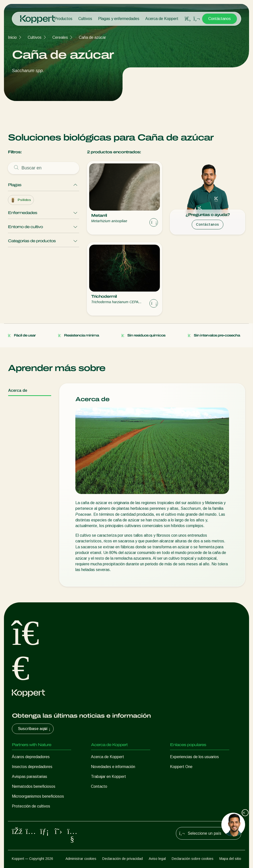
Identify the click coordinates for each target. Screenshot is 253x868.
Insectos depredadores (32, 767)
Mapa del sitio (230, 859)
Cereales (60, 37)
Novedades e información (113, 767)
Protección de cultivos (31, 806)
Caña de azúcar (92, 37)
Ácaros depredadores (31, 757)
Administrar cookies (81, 859)
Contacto (99, 786)
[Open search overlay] (188, 19)
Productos (63, 19)
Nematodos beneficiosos (34, 786)
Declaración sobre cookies (193, 859)
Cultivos (85, 19)
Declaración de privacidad (123, 859)
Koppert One (181, 767)
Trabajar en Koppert (108, 777)
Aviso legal (157, 859)
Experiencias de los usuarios (194, 757)
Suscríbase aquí (35, 729)
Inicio (12, 37)
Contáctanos (220, 19)
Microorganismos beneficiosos (38, 796)
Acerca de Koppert (162, 19)
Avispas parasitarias (30, 777)
